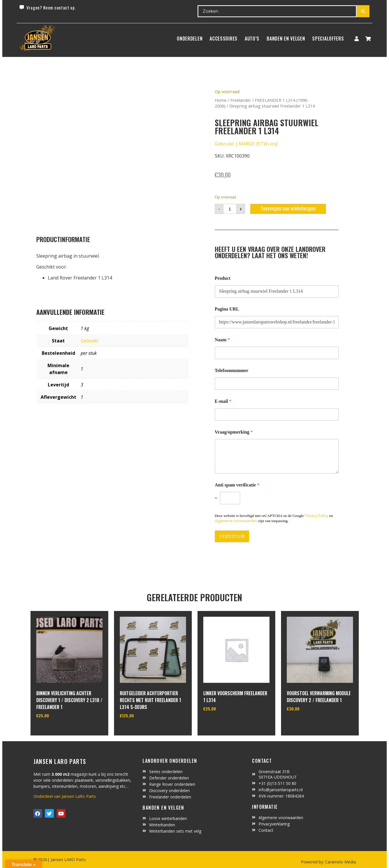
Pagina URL (227, 309)
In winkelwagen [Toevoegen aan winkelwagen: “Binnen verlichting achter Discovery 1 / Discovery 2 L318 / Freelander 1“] (58, 730)
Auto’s (252, 39)
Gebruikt (89, 341)
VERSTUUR (232, 536)
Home (221, 100)
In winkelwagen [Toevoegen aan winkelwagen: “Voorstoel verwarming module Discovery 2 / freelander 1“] (308, 723)
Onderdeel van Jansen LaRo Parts (65, 796)
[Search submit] (363, 11)
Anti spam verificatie (237, 485)
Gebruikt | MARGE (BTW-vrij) (246, 144)
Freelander (241, 100)
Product (223, 278)
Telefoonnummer (232, 370)
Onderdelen (190, 39)
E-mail (223, 401)
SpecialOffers (328, 39)
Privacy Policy (316, 516)
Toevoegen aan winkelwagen (288, 208)
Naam (222, 340)
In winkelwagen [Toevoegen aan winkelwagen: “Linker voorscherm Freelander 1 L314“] (225, 723)
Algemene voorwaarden (236, 521)
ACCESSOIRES (224, 39)
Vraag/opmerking (234, 432)
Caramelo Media (340, 862)
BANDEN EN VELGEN (286, 39)
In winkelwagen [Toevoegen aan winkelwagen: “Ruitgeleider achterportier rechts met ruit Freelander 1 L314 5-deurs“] (141, 730)
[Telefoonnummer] (277, 384)
